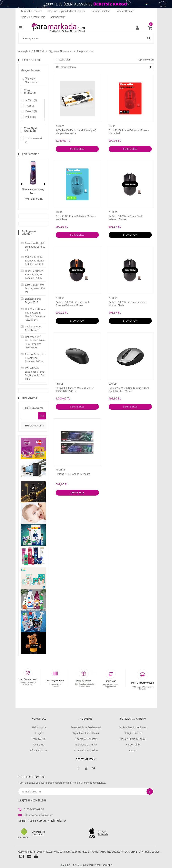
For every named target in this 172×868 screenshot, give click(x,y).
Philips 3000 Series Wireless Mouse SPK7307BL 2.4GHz (75, 390)
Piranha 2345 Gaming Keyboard (73, 474)
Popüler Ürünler (125, 11)
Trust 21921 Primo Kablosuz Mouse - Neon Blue (76, 218)
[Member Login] (137, 28)
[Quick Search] (28, 416)
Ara (42, 416)
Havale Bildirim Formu (133, 739)
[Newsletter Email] (86, 791)
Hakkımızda (39, 727)
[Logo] (58, 28)
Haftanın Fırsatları (101, 11)
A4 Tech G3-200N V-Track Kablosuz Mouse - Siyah (128, 304)
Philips (60, 384)
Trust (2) (30, 106)
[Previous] (22, 184)
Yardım (133, 750)
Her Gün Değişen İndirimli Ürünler (67, 11)
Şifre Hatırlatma (39, 750)
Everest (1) (31, 111)
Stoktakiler (64, 60)
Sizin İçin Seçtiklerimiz (33, 17)
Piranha (60, 470)
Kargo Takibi (133, 745)
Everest (113, 384)
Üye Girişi (39, 745)
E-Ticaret (78, 865)
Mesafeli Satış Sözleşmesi (86, 727)
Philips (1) (31, 117)
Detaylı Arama (35, 426)
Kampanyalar (58, 17)
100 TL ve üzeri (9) (34, 140)
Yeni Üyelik (39, 739)
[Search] (86, 38)
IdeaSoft (65, 865)
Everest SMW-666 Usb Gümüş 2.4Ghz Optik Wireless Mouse (129, 390)
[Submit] (150, 791)
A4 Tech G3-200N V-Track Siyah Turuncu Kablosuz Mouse (73, 304)
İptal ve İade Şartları (86, 750)
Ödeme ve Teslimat (86, 739)
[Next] (45, 184)
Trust (112, 126)
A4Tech (60, 126)
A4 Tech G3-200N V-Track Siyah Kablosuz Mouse (126, 218)
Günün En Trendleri (32, 11)
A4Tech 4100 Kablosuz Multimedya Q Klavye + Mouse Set (76, 132)
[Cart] (150, 28)
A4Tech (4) (31, 100)
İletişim (39, 733)
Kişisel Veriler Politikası (86, 733)
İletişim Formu (133, 733)
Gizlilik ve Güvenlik (86, 745)
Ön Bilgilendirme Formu (133, 727)
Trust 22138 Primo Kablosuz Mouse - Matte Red (129, 132)
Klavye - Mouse (85, 51)
